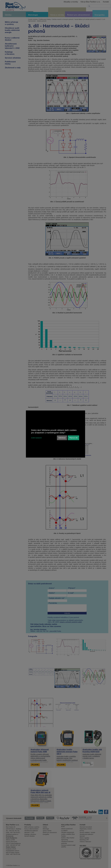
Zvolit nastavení (36, 438)
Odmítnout (62, 438)
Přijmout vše (73, 438)
